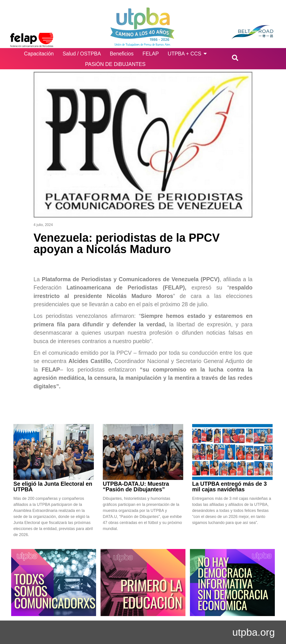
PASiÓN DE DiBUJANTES (115, 64)
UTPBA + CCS (187, 54)
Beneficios (122, 54)
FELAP (151, 54)
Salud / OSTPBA (82, 54)
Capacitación (39, 54)
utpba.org (254, 632)
